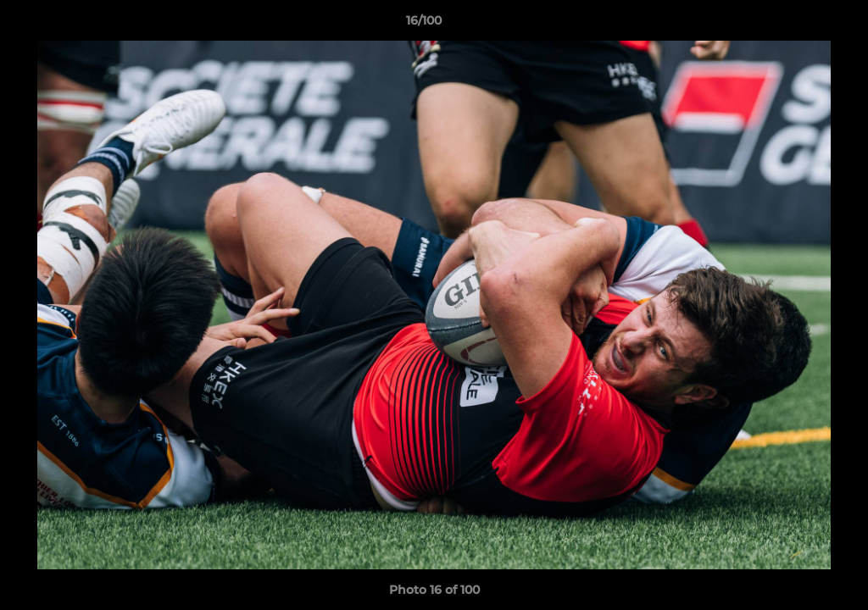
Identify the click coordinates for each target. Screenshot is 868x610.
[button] (797, 25)
